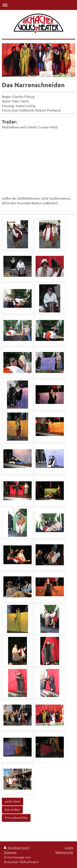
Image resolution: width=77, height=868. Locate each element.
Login (69, 847)
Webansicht (64, 852)
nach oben (13, 801)
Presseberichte (16, 817)
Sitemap (10, 852)
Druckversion (16, 847)
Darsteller (12, 809)
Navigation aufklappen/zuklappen (38, 5)
